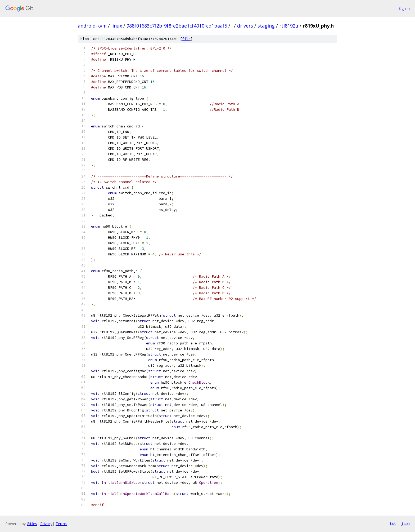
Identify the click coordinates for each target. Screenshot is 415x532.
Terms (61, 524)
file (186, 39)
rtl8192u (289, 26)
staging (266, 26)
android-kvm (92, 26)
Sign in (404, 8)
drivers (245, 26)
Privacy (46, 524)
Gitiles (32, 524)
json (405, 524)
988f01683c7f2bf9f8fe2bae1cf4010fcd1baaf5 (177, 26)
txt (393, 524)
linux (117, 26)
